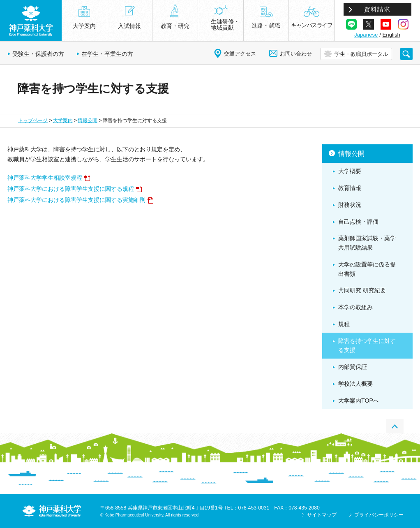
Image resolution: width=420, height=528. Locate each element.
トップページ (33, 120)
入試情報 (129, 26)
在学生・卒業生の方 (107, 54)
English (391, 35)
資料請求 (377, 9)
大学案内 (63, 120)
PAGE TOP (395, 426)
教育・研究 (175, 26)
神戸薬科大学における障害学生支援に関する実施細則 (76, 200)
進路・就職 (266, 25)
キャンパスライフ (312, 25)
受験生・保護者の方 (38, 54)
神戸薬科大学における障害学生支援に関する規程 (71, 189)
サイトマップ (322, 515)
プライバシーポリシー (379, 515)
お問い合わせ (296, 54)
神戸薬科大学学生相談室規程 (45, 178)
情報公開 (88, 120)
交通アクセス (240, 54)
